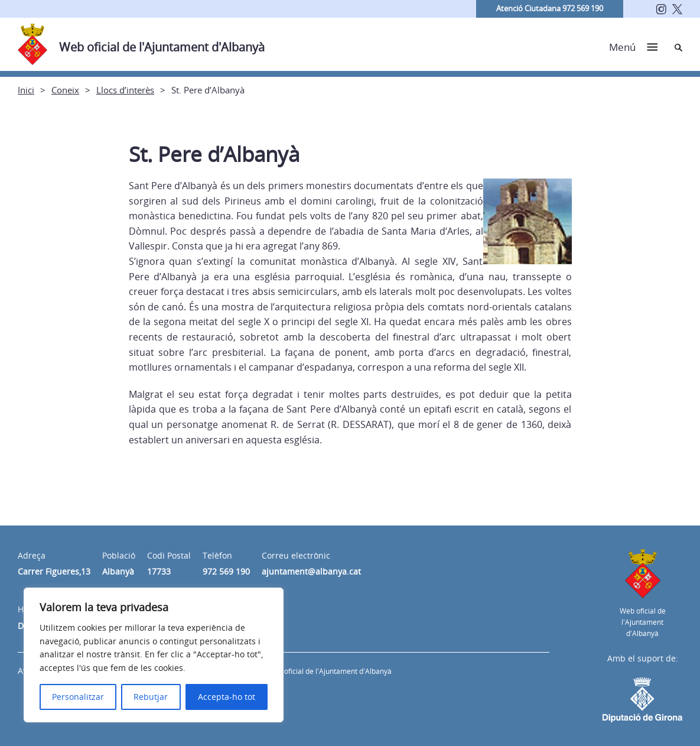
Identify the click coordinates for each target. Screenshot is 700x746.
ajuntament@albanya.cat (311, 571)
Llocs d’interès (125, 90)
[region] (154, 655)
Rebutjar (151, 697)
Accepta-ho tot (227, 697)
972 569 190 (226, 571)
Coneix (65, 90)
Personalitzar (78, 697)
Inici (26, 90)
